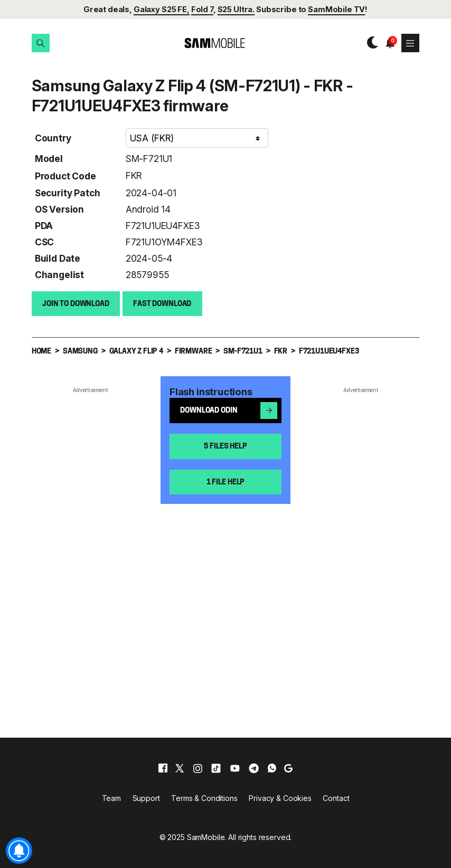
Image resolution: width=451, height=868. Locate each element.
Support (146, 798)
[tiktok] (216, 768)
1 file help (225, 482)
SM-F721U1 (149, 158)
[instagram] (198, 768)
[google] (288, 768)
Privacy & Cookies (280, 798)
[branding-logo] (206, 43)
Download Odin (229, 410)
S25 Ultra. (236, 9)
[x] (180, 768)
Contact (336, 798)
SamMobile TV (336, 9)
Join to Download (76, 304)
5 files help (225, 446)
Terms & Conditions (204, 798)
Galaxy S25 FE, (162, 9)
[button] (41, 43)
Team (111, 798)
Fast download (162, 304)
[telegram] (254, 768)
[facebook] (163, 768)
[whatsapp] (272, 768)
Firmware (194, 351)
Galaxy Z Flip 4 (136, 351)
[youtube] (235, 768)
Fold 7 (202, 9)
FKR (134, 175)
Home (41, 351)
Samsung (80, 351)
